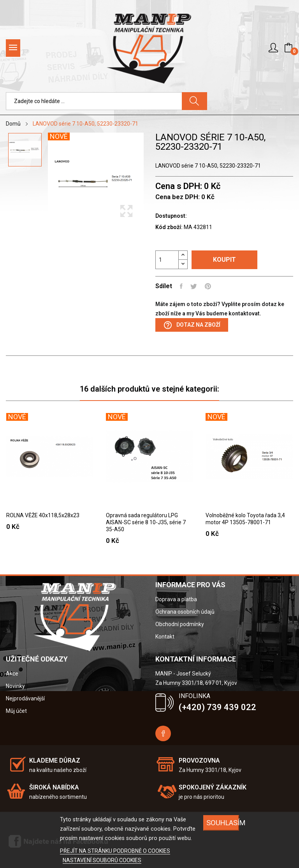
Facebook (163, 733)
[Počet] (167, 260)
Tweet (194, 286)
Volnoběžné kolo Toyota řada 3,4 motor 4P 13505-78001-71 (245, 519)
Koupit (224, 260)
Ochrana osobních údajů (185, 612)
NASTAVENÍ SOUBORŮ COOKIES (102, 860)
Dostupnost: (171, 216)
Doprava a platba (176, 599)
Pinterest (208, 286)
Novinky (15, 686)
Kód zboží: (169, 227)
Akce (12, 674)
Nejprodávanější (25, 698)
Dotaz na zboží (192, 325)
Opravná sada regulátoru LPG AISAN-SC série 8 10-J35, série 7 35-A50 (146, 522)
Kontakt (165, 637)
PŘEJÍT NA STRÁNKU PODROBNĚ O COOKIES (115, 851)
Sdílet (181, 286)
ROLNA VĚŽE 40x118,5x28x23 (43, 515)
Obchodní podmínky (180, 624)
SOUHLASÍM (223, 823)
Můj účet (16, 711)
